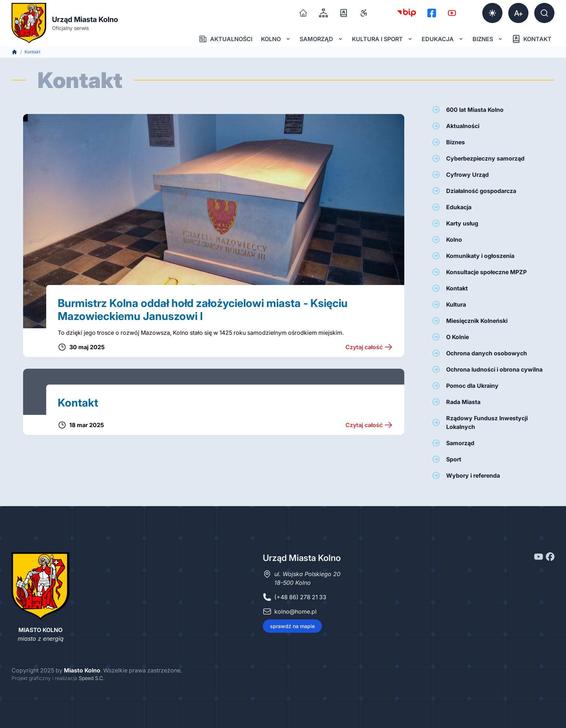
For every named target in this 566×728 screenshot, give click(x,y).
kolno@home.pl (295, 611)
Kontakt (532, 39)
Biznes (488, 39)
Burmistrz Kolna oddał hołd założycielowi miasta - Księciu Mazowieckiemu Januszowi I (203, 310)
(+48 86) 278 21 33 (300, 597)
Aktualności (225, 39)
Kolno (276, 39)
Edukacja (443, 39)
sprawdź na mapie (292, 626)
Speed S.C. (92, 678)
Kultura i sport (382, 39)
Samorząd (321, 39)
